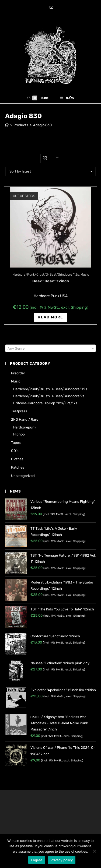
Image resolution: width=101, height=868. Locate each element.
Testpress (19, 411)
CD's (15, 451)
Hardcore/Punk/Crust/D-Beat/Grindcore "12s (46, 275)
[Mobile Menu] (67, 98)
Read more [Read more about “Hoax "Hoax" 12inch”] (50, 317)
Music (85, 275)
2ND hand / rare (25, 419)
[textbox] (51, 349)
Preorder (18, 373)
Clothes (17, 459)
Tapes (16, 443)
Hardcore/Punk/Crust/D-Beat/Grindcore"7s (49, 396)
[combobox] (51, 348)
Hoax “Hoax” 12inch (51, 281)
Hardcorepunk (25, 427)
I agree (37, 860)
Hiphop (19, 434)
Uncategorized (23, 476)
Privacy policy (62, 860)
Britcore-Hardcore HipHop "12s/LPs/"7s (45, 403)
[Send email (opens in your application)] (51, 8)
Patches (18, 467)
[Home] (7, 125)
